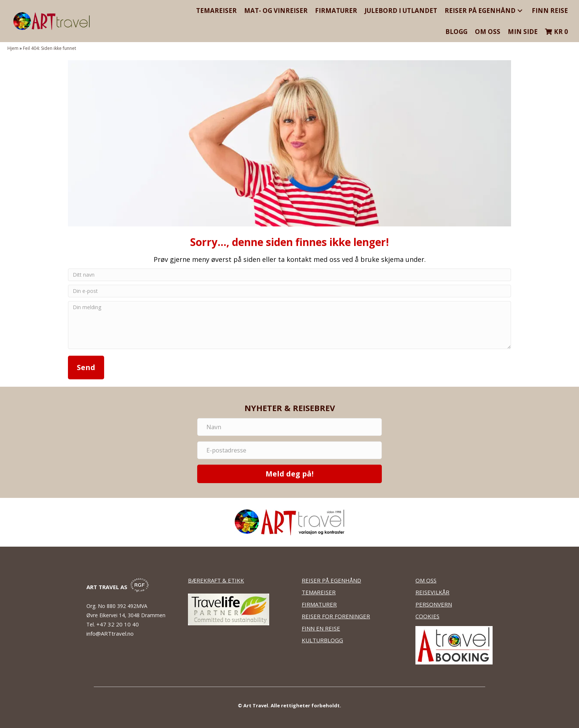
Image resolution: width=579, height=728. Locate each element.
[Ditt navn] (289, 275)
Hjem (13, 48)
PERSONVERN (434, 604)
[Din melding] (289, 325)
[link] (216, 11)
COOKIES (427, 616)
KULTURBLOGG (322, 640)
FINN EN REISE (321, 628)
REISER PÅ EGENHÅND (331, 580)
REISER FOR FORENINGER (336, 616)
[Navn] (289, 427)
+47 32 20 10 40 (118, 624)
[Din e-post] (289, 291)
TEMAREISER (319, 592)
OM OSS (426, 580)
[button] (520, 11)
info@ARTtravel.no (110, 633)
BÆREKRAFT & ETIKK (216, 580)
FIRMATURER (319, 604)
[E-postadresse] (289, 450)
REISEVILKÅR (432, 592)
